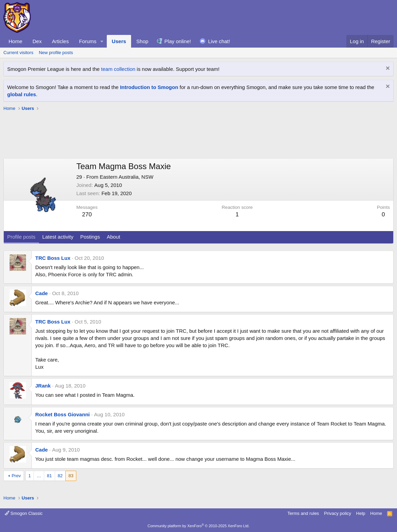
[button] (102, 41)
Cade (42, 293)
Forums (88, 41)
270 (87, 214)
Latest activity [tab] (58, 237)
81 (49, 476)
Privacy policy (338, 513)
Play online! (178, 41)
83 (71, 476)
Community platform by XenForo (198, 526)
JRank (43, 386)
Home (15, 41)
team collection (118, 69)
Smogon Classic (24, 513)
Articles (60, 41)
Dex (37, 41)
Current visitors (18, 53)
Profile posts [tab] (21, 237)
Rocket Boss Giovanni (62, 414)
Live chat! (219, 41)
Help (361, 513)
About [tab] (113, 237)
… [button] (39, 476)
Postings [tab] (90, 237)
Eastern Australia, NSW (126, 177)
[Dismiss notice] (387, 69)
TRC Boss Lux (53, 258)
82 (60, 476)
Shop (142, 41)
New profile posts (56, 53)
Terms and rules (303, 513)
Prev (16, 476)
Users (119, 41)
